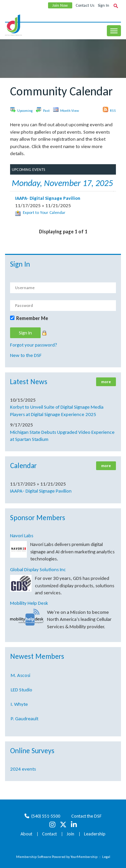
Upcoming (21, 110)
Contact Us (85, 5)
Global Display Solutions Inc (38, 569)
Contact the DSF (86, 816)
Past (43, 110)
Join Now (60, 5)
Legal (106, 857)
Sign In (103, 5)
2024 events (23, 769)
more (106, 382)
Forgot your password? (34, 345)
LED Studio (22, 691)
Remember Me (32, 318)
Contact (49, 834)
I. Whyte (19, 705)
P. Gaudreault (25, 720)
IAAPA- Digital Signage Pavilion (41, 491)
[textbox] (116, 6)
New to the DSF (26, 355)
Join (70, 834)
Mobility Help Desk (29, 603)
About (26, 834)
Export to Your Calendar (40, 212)
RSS (109, 110)
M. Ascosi (20, 677)
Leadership (95, 834)
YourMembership (84, 857)
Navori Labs (22, 536)
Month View (66, 110)
